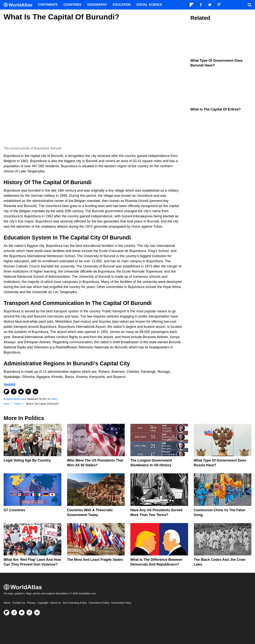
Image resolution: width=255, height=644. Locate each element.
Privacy (31, 603)
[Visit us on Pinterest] (29, 613)
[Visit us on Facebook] (14, 613)
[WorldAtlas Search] (249, 5)
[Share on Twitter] (21, 392)
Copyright (43, 603)
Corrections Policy (99, 603)
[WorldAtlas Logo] (19, 5)
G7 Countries (14, 510)
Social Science (149, 5)
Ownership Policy (121, 603)
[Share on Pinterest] (28, 392)
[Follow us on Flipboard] (6, 613)
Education (122, 5)
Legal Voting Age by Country (27, 460)
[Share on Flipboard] (6, 392)
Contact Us (19, 603)
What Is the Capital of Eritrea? (216, 109)
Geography (97, 5)
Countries (72, 5)
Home (7, 603)
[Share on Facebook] (14, 392)
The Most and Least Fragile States (95, 560)
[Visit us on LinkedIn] (37, 613)
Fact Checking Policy (75, 603)
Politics (54, 399)
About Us (56, 603)
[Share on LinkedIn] (35, 392)
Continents (48, 5)
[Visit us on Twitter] (22, 613)
